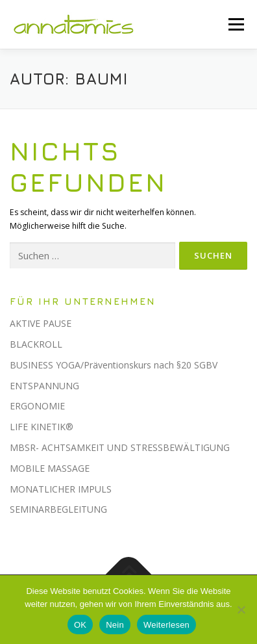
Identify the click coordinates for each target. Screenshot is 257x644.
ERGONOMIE (37, 406)
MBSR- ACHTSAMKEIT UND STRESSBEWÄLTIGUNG (120, 447)
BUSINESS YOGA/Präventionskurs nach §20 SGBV (114, 365)
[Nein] (241, 610)
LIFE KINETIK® (42, 427)
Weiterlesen (166, 625)
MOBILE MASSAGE (50, 468)
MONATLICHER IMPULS (61, 489)
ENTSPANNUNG (44, 386)
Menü (235, 24)
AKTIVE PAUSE (41, 323)
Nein (115, 625)
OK (80, 625)
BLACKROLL (36, 344)
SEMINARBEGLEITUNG (58, 509)
